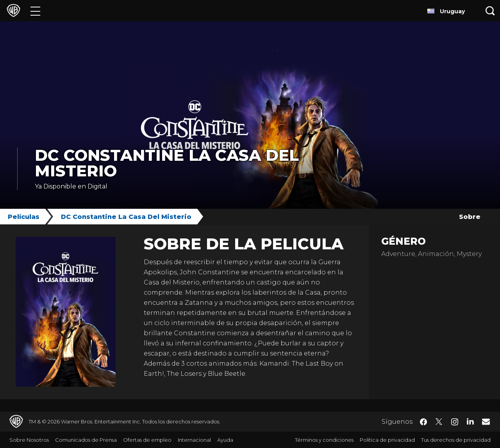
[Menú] (35, 11)
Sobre (470, 217)
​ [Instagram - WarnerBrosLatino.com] (455, 422)
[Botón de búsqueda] (490, 11)
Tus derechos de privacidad (456, 440)
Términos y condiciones (324, 440)
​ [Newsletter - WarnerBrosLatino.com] (486, 421)
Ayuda (225, 440)
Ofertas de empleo (147, 440)
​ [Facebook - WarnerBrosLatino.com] (423, 422)
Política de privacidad (387, 440)
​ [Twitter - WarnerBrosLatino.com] (439, 422)
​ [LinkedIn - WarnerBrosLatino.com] (470, 421)
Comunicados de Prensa (86, 440)
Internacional (194, 440)
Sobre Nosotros (29, 440)
